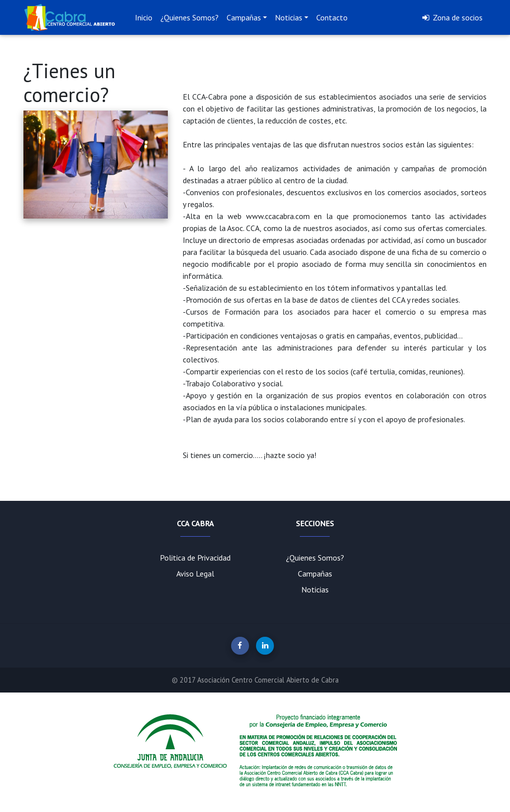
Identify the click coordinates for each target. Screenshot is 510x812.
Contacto (332, 17)
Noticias (289, 17)
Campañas (244, 17)
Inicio (144, 17)
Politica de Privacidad (195, 558)
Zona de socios (452, 17)
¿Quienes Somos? (190, 17)
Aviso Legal (195, 574)
